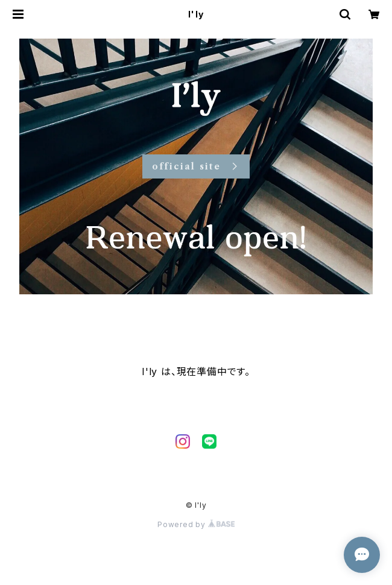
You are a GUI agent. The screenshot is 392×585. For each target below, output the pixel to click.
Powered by (196, 524)
